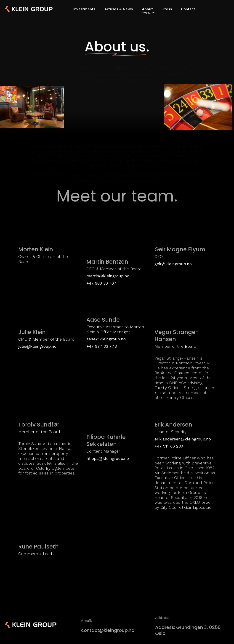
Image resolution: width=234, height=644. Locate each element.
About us (115, 46)
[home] (21, 9)
